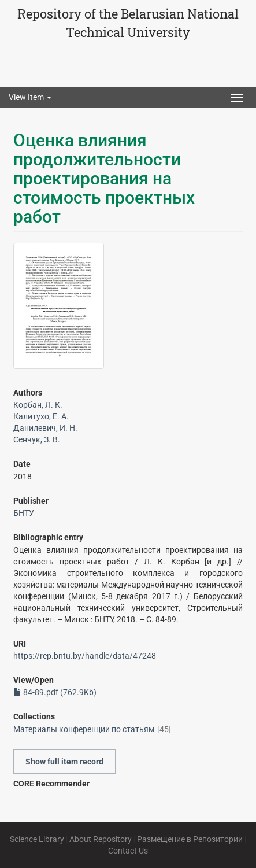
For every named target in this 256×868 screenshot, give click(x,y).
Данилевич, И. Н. (45, 428)
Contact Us (128, 851)
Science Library (37, 839)
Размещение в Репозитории (190, 839)
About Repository (101, 839)
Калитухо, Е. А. (41, 416)
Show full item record (64, 762)
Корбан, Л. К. (38, 405)
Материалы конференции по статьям (84, 729)
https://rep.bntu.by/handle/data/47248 (85, 656)
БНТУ (24, 513)
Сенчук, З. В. (37, 439)
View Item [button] (30, 97)
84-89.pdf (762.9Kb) (55, 692)
